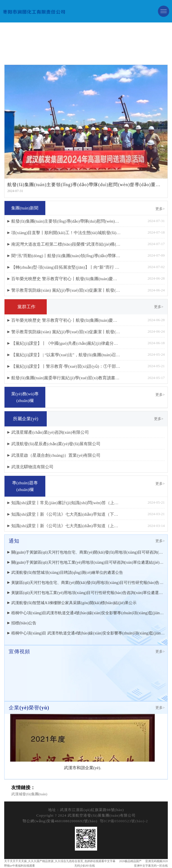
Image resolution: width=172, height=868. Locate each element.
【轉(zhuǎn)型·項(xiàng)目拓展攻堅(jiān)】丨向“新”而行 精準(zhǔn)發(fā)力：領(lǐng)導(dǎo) (66, 267)
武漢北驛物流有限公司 (32, 467)
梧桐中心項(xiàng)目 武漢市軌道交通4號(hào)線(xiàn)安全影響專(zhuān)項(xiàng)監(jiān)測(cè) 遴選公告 (88, 633)
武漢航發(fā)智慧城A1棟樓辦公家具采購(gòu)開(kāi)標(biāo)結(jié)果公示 (74, 603)
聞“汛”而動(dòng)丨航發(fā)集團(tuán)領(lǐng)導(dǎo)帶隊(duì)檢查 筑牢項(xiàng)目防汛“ (66, 256)
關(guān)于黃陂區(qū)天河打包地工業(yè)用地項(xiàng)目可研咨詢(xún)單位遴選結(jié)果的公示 (88, 562)
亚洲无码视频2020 (157, 861)
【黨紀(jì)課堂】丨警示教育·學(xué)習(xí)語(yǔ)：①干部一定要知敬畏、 (66, 366)
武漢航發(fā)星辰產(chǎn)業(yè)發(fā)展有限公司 (56, 444)
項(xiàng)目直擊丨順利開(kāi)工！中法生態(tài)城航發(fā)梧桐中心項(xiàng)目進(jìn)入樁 (66, 233)
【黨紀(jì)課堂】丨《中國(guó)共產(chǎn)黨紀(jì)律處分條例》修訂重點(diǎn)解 (66, 343)
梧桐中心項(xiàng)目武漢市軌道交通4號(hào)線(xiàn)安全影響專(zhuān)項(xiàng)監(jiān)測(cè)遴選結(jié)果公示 (88, 613)
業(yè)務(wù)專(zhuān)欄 (25, 397)
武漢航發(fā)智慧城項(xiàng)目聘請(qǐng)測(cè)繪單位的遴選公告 (67, 573)
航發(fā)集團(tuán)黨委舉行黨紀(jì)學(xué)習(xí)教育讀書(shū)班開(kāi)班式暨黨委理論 (66, 378)
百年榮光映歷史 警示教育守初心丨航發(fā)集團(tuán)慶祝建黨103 (66, 279)
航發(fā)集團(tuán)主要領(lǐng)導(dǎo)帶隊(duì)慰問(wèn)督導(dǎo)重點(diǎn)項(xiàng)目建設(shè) (66, 221)
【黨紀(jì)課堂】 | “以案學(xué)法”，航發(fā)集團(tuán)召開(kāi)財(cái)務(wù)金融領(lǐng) (66, 355)
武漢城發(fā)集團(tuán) (29, 794)
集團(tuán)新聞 (25, 208)
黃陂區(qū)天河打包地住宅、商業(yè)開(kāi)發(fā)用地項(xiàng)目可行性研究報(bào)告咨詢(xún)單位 (88, 583)
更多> (160, 209)
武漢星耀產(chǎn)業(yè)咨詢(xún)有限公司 (50, 432)
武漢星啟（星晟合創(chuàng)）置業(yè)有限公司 (56, 455)
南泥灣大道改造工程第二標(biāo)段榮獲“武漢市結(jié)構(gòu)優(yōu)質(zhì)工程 (66, 244)
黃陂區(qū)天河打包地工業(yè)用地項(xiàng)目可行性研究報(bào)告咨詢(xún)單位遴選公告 (88, 593)
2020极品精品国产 (130, 861)
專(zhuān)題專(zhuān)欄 (25, 486)
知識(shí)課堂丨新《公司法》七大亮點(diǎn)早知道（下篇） (66, 514)
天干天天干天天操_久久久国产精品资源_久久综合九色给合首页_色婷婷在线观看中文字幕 (60, 861)
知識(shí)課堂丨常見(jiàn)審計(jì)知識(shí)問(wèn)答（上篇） (66, 503)
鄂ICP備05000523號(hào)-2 (124, 821)
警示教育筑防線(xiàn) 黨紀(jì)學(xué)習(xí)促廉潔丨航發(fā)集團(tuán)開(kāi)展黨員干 (66, 290)
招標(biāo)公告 (24, 623)
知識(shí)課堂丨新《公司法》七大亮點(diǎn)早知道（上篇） (66, 526)
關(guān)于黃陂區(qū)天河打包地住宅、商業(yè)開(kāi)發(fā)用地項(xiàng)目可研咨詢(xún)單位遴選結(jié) (88, 552)
